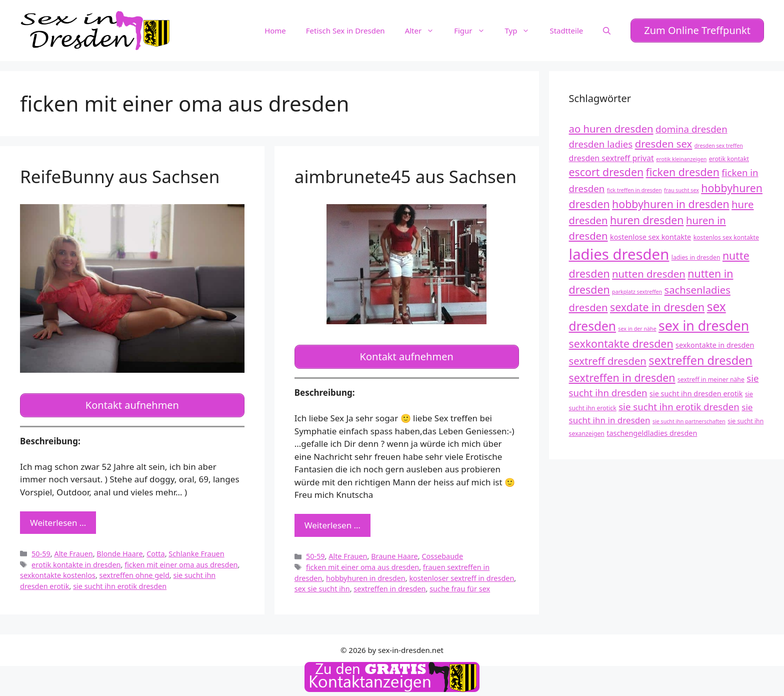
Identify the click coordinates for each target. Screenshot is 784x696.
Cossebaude (442, 553)
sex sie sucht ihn (322, 585)
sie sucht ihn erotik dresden (120, 582)
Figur (474, 30)
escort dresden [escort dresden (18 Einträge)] (606, 170)
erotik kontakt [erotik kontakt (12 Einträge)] (729, 157)
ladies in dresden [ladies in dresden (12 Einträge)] (696, 255)
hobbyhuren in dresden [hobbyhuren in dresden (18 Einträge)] (671, 202)
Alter (425, 30)
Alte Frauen (73, 550)
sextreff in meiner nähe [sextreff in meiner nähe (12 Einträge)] (711, 378)
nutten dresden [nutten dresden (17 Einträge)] (649, 272)
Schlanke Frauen (196, 550)
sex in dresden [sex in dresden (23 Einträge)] (704, 324)
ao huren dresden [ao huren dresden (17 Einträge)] (611, 127)
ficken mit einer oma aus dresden (181, 561)
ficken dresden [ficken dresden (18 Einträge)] (683, 170)
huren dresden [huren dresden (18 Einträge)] (647, 218)
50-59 (41, 550)
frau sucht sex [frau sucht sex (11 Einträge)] (681, 189)
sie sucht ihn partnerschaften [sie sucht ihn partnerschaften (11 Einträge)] (689, 419)
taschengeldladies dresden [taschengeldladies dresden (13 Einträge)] (652, 431)
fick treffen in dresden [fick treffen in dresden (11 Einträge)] (634, 189)
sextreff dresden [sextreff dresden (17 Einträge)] (608, 359)
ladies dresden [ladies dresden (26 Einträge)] (619, 252)
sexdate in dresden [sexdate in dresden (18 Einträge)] (657, 305)
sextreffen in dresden (389, 585)
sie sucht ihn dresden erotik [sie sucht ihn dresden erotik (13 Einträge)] (696, 392)
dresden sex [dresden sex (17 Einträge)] (664, 142)
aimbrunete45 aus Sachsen (405, 175)
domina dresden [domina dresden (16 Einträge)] (691, 127)
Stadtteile (566, 30)
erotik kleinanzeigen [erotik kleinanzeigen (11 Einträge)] (681, 157)
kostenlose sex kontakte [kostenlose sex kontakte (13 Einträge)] (650, 235)
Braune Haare (394, 553)
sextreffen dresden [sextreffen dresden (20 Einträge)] (700, 359)
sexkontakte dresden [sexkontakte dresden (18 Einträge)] (621, 342)
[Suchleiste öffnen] (607, 30)
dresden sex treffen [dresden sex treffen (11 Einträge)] (719, 144)
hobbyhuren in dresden (366, 574)
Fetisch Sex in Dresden (345, 30)
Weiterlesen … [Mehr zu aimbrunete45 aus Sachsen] (332, 521)
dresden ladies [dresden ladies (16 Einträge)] (601, 142)
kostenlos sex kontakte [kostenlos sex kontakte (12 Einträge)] (726, 235)
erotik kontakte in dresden (76, 561)
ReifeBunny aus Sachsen (120, 175)
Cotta (155, 550)
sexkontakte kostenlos (58, 571)
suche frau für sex (460, 585)
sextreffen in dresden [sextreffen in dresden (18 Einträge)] (622, 376)
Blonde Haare (119, 550)
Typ (522, 30)
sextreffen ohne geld (134, 571)
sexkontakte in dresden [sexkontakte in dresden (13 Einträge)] (715, 343)
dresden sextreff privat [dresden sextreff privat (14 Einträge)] (611, 156)
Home (275, 30)
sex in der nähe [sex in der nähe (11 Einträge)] (637, 327)
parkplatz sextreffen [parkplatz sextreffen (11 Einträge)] (637, 290)
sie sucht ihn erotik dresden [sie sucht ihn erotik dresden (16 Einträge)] (679, 405)
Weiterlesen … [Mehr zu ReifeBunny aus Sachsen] (58, 519)
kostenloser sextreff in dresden (461, 574)
